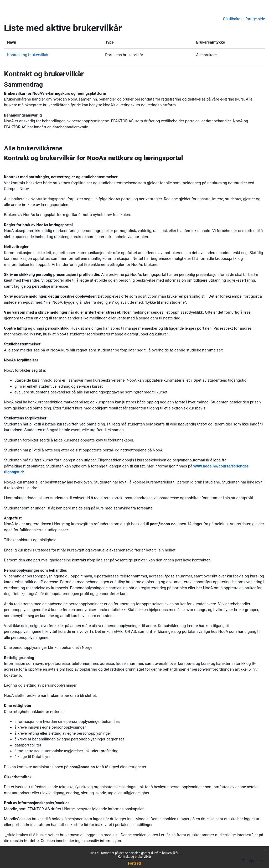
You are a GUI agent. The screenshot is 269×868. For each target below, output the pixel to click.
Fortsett (134, 863)
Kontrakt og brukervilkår (135, 857)
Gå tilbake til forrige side (244, 19)
